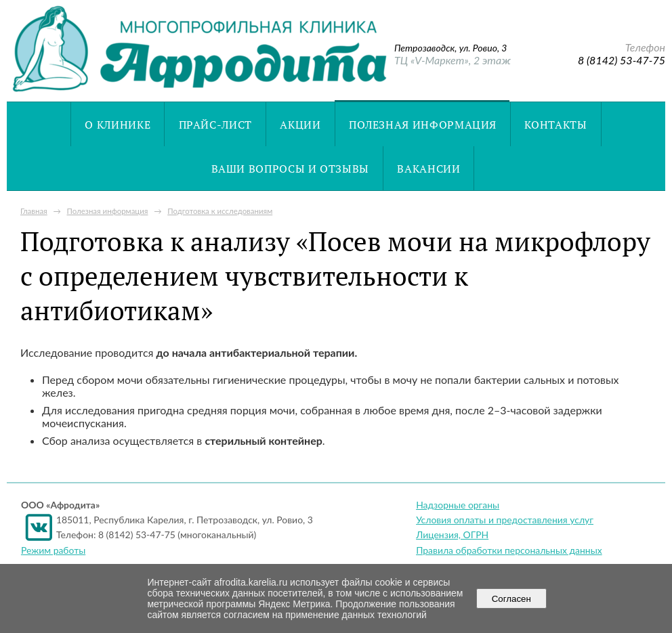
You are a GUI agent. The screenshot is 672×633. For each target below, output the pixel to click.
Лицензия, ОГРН (452, 534)
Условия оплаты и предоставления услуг (505, 520)
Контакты (555, 125)
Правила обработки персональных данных (509, 550)
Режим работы (53, 550)
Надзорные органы (458, 505)
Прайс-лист (215, 125)
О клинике (118, 125)
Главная (34, 211)
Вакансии (428, 169)
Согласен (511, 599)
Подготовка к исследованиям (220, 211)
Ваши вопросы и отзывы (290, 169)
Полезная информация (423, 125)
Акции (300, 125)
